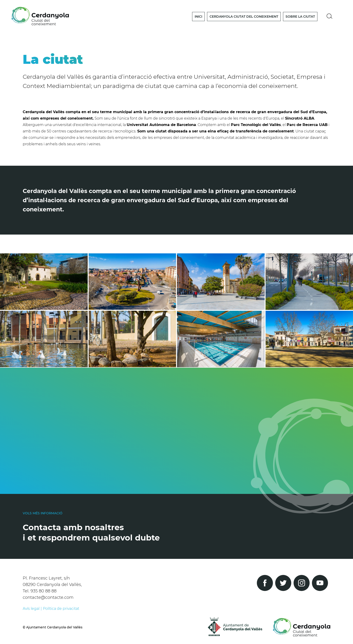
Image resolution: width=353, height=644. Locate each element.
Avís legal (31, 609)
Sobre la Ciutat (300, 17)
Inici (198, 17)
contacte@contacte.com (48, 597)
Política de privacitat (61, 609)
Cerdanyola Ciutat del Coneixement (244, 17)
